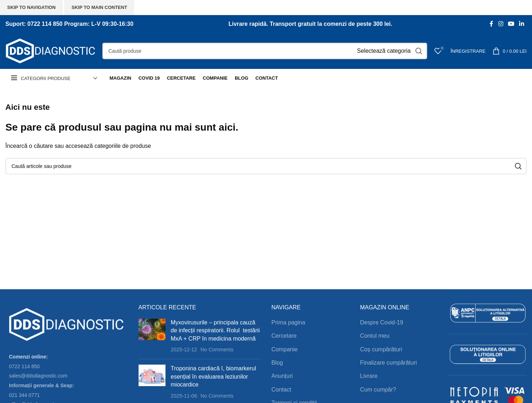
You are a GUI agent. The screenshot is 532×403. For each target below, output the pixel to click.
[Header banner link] (266, 201)
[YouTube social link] (511, 24)
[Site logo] (50, 50)
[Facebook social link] (492, 24)
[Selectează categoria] (384, 51)
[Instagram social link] (501, 24)
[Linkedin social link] (522, 24)
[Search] (265, 51)
